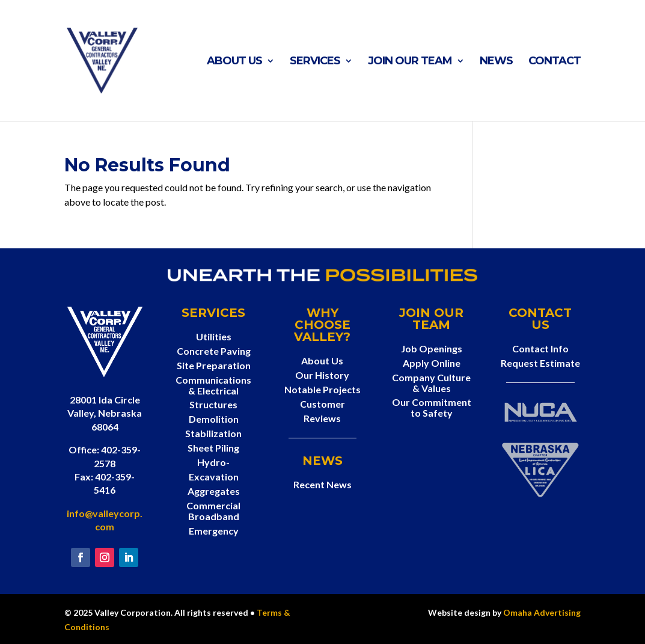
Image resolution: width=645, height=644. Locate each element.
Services (315, 62)
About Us (234, 62)
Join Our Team (410, 62)
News (496, 62)
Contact (555, 62)
